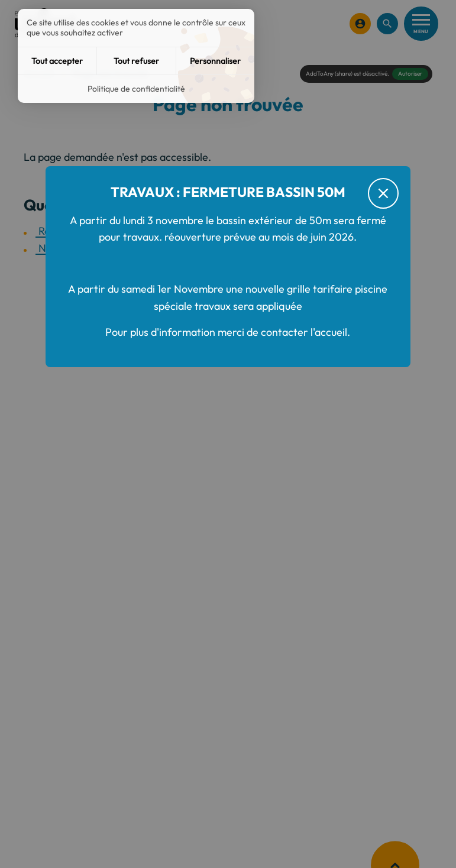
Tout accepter (57, 61)
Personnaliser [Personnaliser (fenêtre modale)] (215, 61)
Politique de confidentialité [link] (136, 89)
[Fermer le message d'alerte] (383, 193)
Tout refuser (136, 61)
